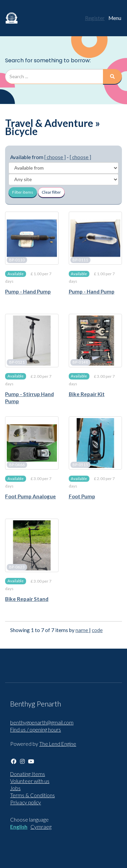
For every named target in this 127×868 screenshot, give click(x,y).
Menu (115, 18)
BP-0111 (80, 260)
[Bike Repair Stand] (32, 545)
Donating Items (28, 774)
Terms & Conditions (33, 795)
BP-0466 (17, 465)
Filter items (23, 192)
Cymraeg (41, 827)
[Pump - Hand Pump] (32, 238)
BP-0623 (17, 567)
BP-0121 (17, 362)
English (19, 827)
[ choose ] (55, 157)
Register (95, 18)
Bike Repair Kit (87, 394)
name (82, 630)
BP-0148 (80, 362)
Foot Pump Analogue (30, 496)
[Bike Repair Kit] (96, 341)
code (97, 630)
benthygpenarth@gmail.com (42, 722)
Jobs (15, 788)
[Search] (112, 77)
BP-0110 (17, 260)
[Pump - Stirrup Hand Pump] (32, 341)
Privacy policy (26, 802)
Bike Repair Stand (27, 599)
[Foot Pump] (96, 443)
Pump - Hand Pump (28, 291)
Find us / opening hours (36, 730)
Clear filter (51, 192)
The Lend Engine (58, 744)
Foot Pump (82, 496)
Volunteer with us (30, 781)
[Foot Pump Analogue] (32, 443)
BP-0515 (80, 465)
